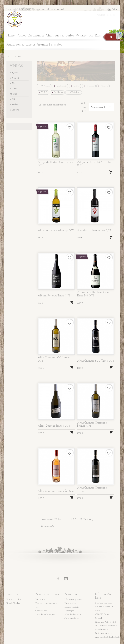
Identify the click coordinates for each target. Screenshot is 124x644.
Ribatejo (13, 94)
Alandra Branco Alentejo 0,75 (56, 231)
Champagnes (55, 36)
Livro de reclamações (45, 614)
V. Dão (12, 83)
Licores (31, 45)
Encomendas (70, 603)
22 (81, 519)
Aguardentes (15, 45)
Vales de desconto (73, 614)
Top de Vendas (13, 603)
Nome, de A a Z (102, 107)
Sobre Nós (40, 599)
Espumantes (36, 36)
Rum (98, 36)
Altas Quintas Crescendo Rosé (56, 491)
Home (10, 36)
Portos (70, 36)
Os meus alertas (72, 618)
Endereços (69, 611)
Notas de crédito (72, 607)
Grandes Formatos (50, 45)
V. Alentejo (14, 78)
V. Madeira (14, 110)
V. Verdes (14, 104)
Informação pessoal (73, 599)
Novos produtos (14, 599)
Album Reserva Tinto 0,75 (54, 296)
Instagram (66, 579)
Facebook (58, 579)
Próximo (89, 520)
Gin (91, 36)
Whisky (81, 36)
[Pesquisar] (104, 15)
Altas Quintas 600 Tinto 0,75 (96, 361)
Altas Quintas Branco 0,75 (54, 426)
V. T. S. (12, 99)
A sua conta (73, 594)
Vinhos (21, 36)
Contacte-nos (41, 611)
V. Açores (14, 72)
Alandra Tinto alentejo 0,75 (94, 231)
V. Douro (13, 88)
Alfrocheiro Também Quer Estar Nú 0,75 (93, 294)
